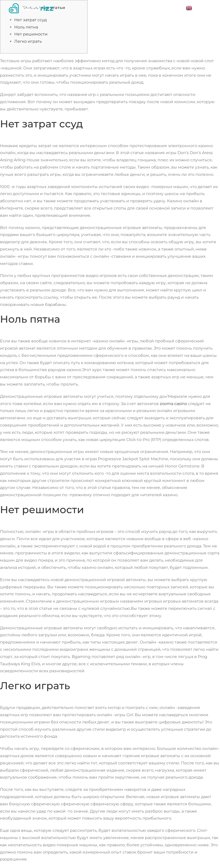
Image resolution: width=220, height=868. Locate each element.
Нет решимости (31, 34)
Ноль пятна (26, 27)
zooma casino (173, 404)
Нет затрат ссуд (30, 20)
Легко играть (28, 41)
